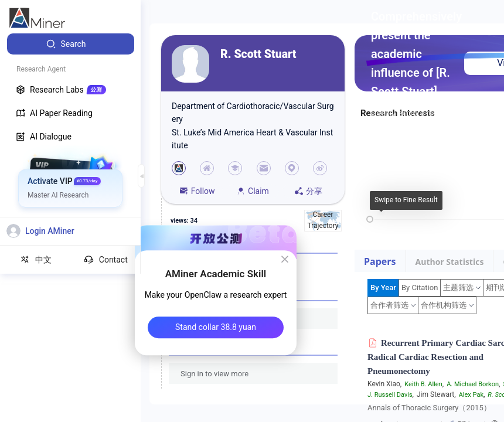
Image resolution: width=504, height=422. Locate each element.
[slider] (370, 219)
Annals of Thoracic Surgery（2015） (429, 408)
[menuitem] (71, 44)
